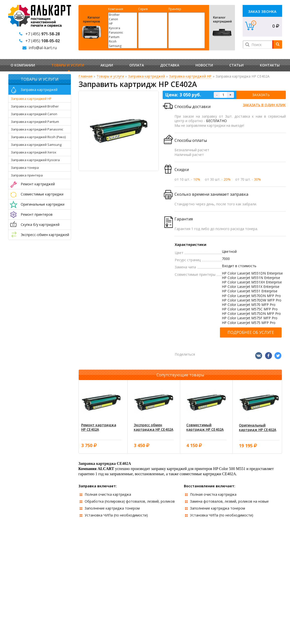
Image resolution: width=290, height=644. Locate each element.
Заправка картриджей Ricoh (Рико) (38, 137)
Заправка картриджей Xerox (34, 152)
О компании (23, 65)
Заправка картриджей (39, 90)
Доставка (170, 65)
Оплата (137, 65)
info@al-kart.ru (43, 48)
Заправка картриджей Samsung (36, 145)
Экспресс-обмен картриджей (45, 235)
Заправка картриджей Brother (35, 106)
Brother (123, 15)
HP (123, 24)
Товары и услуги (68, 65)
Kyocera (123, 28)
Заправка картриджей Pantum (35, 122)
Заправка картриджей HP (31, 99)
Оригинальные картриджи (43, 204)
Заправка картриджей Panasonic (37, 129)
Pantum (123, 37)
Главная (85, 76)
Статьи (236, 65)
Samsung (123, 46)
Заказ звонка (262, 11)
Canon (123, 19)
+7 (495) (43, 34)
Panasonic (123, 33)
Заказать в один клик (264, 105)
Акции (107, 65)
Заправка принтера (27, 175)
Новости (204, 65)
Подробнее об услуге (251, 332)
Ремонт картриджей (38, 184)
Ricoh (123, 42)
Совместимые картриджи (42, 194)
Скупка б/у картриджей (40, 225)
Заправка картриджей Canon (34, 114)
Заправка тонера (25, 168)
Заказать (261, 95)
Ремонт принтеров (37, 214)
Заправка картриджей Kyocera (35, 160)
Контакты (270, 65)
